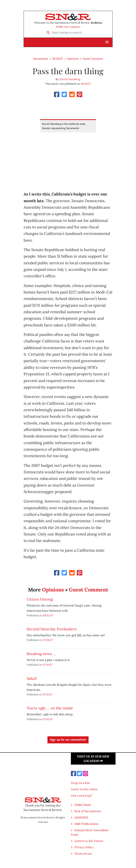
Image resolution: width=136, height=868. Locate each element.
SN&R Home (83, 805)
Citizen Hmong (40, 599)
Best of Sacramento (88, 811)
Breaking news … (41, 654)
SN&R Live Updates (68, 27)
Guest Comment (93, 59)
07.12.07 (48, 694)
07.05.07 (48, 719)
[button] (107, 42)
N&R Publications (86, 824)
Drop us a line (80, 783)
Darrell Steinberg (70, 79)
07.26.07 (48, 640)
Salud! (32, 678)
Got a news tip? (82, 795)
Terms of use (83, 853)
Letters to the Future (89, 841)
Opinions (73, 59)
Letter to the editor (84, 789)
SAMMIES (81, 817)
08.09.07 (58, 59)
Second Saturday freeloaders (52, 629)
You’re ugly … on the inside (50, 708)
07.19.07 (48, 665)
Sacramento (41, 59)
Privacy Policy (84, 847)
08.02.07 (48, 615)
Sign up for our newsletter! (68, 740)
